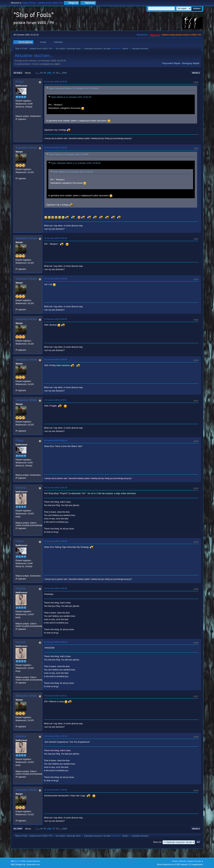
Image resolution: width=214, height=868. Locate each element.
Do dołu (18, 73)
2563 (65, 73)
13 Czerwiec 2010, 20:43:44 (56, 360)
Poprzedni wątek (171, 63)
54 (41, 73)
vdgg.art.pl (155, 35)
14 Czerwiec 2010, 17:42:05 (56, 790)
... (39, 73)
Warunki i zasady (186, 861)
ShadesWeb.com (33, 864)
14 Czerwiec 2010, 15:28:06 (56, 588)
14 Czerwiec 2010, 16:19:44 (56, 642)
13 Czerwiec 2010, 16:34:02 (56, 279)
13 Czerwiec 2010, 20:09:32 (56, 319)
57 (54, 73)
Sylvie (125, 49)
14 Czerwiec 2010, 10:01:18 (56, 488)
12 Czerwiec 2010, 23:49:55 (56, 82)
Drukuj (196, 73)
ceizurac (21, 488)
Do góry (18, 829)
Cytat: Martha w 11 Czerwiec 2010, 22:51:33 (71, 97)
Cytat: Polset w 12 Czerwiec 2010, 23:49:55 (69, 154)
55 (45, 73)
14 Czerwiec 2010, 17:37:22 (56, 736)
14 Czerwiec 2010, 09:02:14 (56, 440)
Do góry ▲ (199, 861)
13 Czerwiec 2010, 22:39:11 (56, 400)
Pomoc (175, 861)
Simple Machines (33, 861)
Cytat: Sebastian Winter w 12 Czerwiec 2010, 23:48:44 (74, 88)
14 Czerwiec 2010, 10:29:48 (56, 541)
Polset (19, 82)
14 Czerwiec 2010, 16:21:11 (56, 696)
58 (57, 73)
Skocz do (157, 842)
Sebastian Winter (26, 148)
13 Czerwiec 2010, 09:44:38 (56, 238)
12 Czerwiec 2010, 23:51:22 (56, 148)
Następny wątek (191, 63)
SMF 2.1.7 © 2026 (18, 861)
